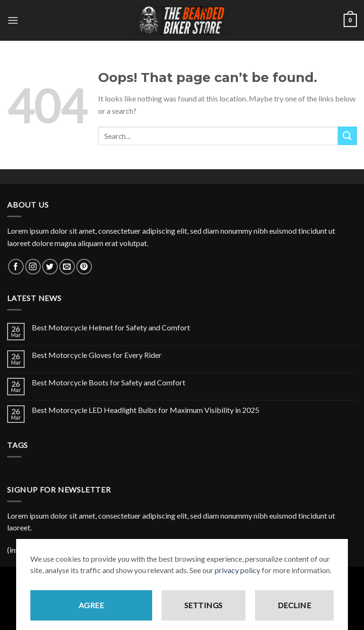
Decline (294, 611)
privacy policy (237, 576)
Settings (204, 611)
